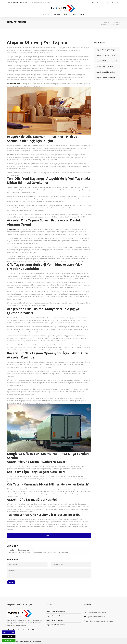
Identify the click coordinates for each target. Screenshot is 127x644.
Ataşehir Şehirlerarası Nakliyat (106, 61)
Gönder (11, 582)
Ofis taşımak (12, 229)
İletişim (82, 14)
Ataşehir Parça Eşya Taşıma (105, 55)
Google (12, 454)
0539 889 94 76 (15, 2)
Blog (74, 14)
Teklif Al (49, 536)
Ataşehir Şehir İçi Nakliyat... (55, 620)
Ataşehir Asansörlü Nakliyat (105, 72)
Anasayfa (107, 22)
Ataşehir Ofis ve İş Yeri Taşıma (110, 25)
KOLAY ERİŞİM (9, 632)
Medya (67, 14)
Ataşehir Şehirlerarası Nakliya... (57, 625)
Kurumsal (47, 14)
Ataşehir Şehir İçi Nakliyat (105, 66)
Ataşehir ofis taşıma (14, 84)
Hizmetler (57, 14)
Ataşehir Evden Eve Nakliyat (105, 78)
